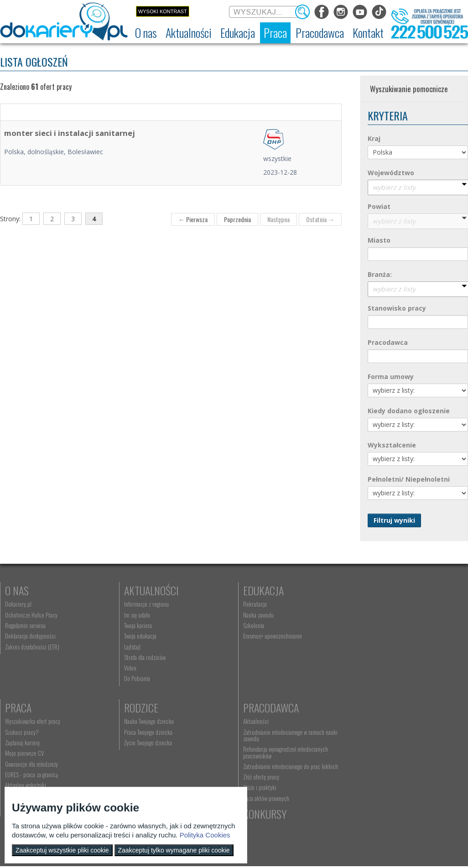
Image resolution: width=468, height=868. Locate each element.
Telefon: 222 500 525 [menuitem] (259, 743)
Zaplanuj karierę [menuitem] (366, 625)
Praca (362, 590)
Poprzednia (237, 219)
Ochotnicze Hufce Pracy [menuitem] (31, 615)
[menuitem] (146, 33)
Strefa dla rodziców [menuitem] (140, 657)
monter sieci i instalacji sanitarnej (70, 133)
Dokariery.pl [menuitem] (18, 604)
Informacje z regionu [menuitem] (142, 604)
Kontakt (253, 707)
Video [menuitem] (126, 668)
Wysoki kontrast (163, 11)
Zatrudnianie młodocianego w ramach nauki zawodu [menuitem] (167, 735)
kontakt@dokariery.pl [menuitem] (259, 732)
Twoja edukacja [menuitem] (136, 636)
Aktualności (147, 590)
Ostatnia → (320, 219)
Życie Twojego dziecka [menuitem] (29, 743)
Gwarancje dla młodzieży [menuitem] (375, 647)
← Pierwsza (193, 219)
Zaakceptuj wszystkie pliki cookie (62, 850)
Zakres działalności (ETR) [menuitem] (32, 647)
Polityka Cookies (205, 835)
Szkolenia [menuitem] (245, 625)
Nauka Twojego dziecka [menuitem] (30, 721)
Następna (278, 219)
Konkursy (371, 707)
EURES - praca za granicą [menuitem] (375, 657)
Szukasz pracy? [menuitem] (366, 615)
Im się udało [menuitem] (133, 615)
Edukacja (255, 590)
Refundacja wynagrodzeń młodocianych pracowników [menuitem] (162, 752)
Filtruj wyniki (394, 520)
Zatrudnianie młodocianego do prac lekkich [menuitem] (167, 766)
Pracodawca (147, 707)
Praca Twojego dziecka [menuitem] (29, 732)
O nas (17, 590)
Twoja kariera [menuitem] (133, 625)
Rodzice (22, 707)
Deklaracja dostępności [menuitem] (30, 636)
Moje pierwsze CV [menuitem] (368, 636)
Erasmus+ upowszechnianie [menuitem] (264, 636)
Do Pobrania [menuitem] (133, 678)
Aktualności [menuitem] (132, 721)
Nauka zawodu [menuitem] (250, 615)
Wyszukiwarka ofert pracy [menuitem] (377, 604)
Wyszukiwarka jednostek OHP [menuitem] (266, 721)
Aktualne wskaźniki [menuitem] (369, 668)
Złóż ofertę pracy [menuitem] (138, 777)
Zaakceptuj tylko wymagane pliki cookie (174, 850)
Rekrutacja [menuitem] (246, 604)
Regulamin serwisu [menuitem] (25, 625)
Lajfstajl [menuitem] (128, 647)
